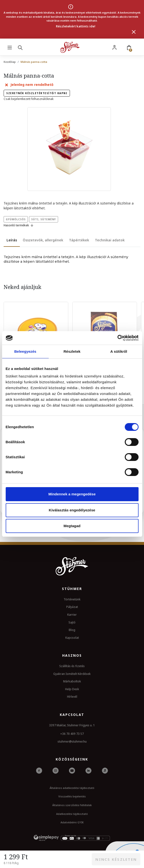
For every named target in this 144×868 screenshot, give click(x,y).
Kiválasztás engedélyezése (72, 510)
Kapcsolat (72, 638)
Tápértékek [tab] (79, 240)
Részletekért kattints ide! (76, 26)
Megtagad (72, 526)
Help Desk (72, 689)
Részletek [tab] (72, 351)
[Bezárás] (134, 32)
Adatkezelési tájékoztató (72, 814)
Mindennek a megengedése (72, 494)
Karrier (72, 615)
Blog (72, 630)
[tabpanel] (72, 259)
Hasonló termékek (19, 225)
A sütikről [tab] (119, 351)
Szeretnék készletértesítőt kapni (37, 93)
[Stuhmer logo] (70, 47)
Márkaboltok (72, 681)
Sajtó (72, 622)
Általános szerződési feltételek (72, 805)
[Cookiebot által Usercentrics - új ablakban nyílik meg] (117, 338)
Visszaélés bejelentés (72, 796)
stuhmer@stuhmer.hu (72, 741)
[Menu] (10, 47)
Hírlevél (72, 697)
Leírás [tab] (12, 240)
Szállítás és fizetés (72, 666)
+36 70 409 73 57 (72, 734)
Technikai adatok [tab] (110, 240)
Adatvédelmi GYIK (72, 822)
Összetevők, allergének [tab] (43, 240)
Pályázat (72, 607)
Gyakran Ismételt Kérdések (72, 674)
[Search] (21, 47)
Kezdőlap (10, 62)
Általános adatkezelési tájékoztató (72, 788)
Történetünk (72, 599)
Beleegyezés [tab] (25, 351)
